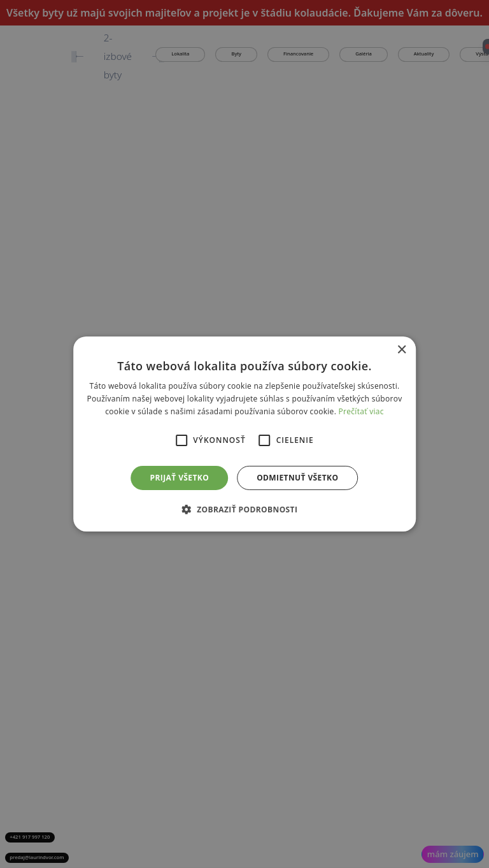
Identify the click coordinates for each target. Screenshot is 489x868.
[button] (245, 509)
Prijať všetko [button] (180, 478)
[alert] (244, 434)
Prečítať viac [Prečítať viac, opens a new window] (361, 411)
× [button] (401, 350)
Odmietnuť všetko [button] (297, 478)
